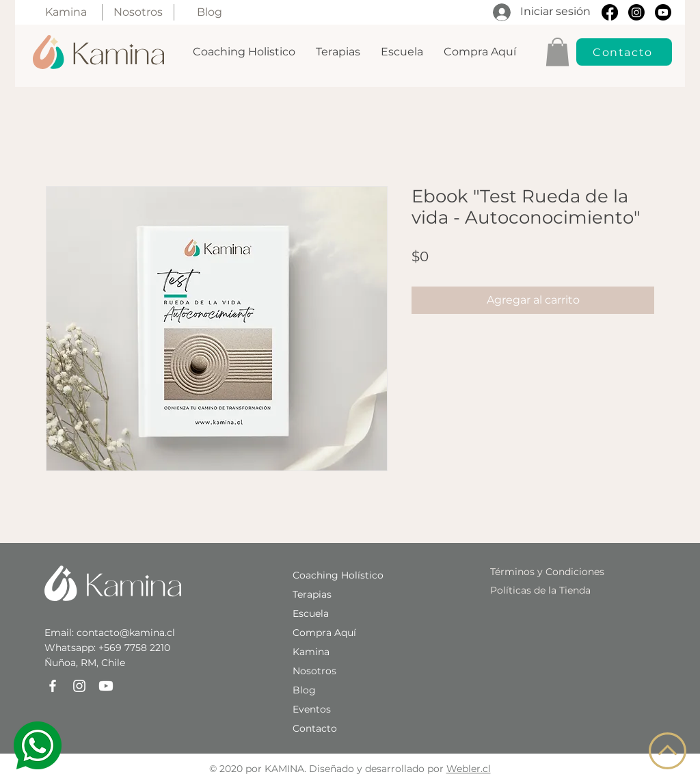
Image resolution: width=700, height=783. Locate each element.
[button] (557, 52)
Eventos (312, 709)
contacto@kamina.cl (126, 633)
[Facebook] (610, 12)
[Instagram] (636, 12)
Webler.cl (469, 769)
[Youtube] (663, 12)
